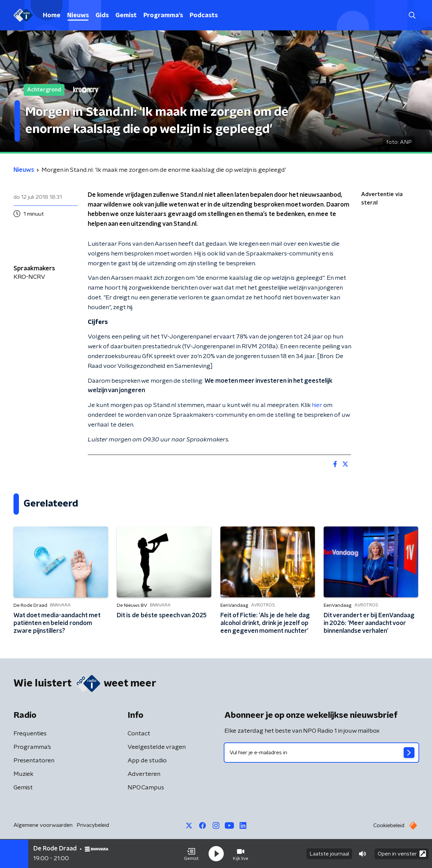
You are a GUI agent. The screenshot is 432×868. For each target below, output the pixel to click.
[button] (191, 854)
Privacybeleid (93, 825)
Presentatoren (34, 761)
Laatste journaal (329, 854)
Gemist (126, 16)
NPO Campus (146, 788)
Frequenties (30, 734)
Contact (139, 734)
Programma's (163, 16)
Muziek (23, 774)
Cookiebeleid (389, 825)
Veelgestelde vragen (157, 747)
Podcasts (204, 16)
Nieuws (78, 16)
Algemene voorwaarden (43, 825)
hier (317, 405)
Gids (102, 16)
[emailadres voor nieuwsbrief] (321, 753)
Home (52, 16)
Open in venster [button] (402, 854)
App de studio (147, 761)
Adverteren (144, 774)
